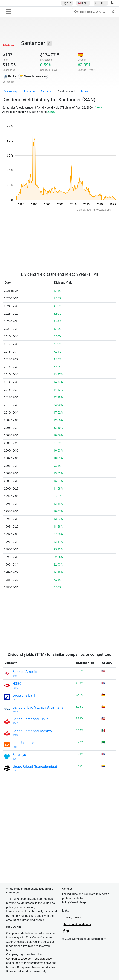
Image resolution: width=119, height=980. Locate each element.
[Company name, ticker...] (94, 12)
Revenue (29, 92)
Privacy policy (72, 917)
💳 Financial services (33, 76)
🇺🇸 (82, 3)
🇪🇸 (80, 55)
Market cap (11, 92)
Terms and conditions (77, 924)
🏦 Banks (10, 76)
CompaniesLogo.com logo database (29, 959)
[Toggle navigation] (8, 11)
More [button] (84, 92)
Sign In (67, 3)
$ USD (99, 3)
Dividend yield (66, 92)
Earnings (46, 92)
